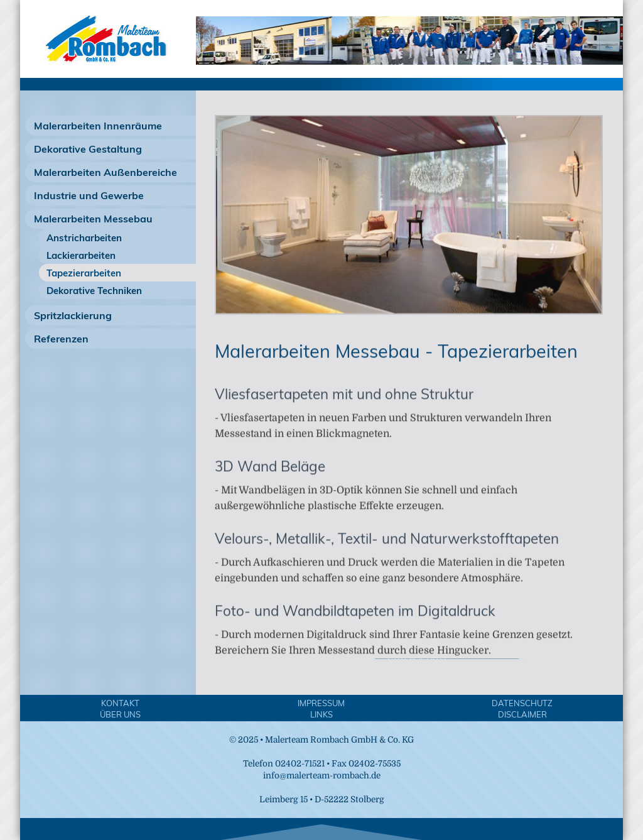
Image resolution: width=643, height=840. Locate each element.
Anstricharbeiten (84, 238)
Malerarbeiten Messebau (93, 219)
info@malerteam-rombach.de (322, 776)
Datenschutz (522, 703)
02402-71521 (300, 764)
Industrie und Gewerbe (89, 195)
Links (321, 714)
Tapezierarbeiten (84, 273)
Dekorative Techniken (94, 291)
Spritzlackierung (73, 315)
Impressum (321, 703)
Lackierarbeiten (81, 255)
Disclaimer (522, 714)
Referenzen (61, 339)
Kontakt (120, 703)
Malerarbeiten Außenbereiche (105, 172)
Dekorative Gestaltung (88, 149)
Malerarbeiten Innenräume (98, 126)
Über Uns (120, 714)
